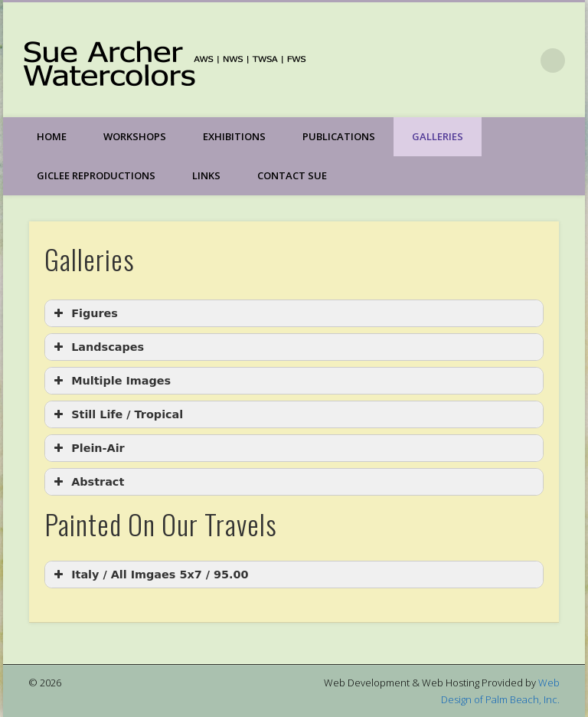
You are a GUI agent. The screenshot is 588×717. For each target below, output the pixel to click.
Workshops (135, 136)
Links (206, 175)
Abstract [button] (87, 482)
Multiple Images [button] (111, 381)
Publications (339, 136)
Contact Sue (292, 175)
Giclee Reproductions (96, 175)
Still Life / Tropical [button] (117, 414)
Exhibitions (234, 136)
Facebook (521, 61)
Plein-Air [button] (88, 448)
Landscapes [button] (97, 347)
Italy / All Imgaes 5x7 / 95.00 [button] (149, 575)
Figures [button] (84, 313)
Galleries (438, 136)
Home (52, 136)
